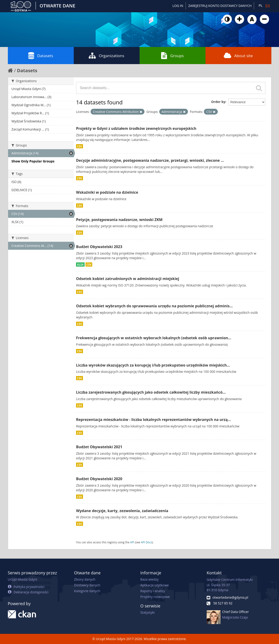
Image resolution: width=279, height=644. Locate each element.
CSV (80, 146)
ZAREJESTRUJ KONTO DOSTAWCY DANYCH (220, 6)
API (132, 542)
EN (268, 6)
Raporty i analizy (153, 591)
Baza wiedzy (149, 579)
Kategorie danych (87, 591)
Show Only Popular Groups (33, 161)
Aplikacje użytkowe (155, 585)
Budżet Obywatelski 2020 (99, 479)
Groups (172, 56)
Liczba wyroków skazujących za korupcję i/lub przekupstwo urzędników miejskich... (153, 365)
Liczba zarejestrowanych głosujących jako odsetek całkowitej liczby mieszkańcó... (151, 392)
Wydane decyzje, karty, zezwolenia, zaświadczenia (122, 511)
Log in (178, 6)
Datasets (41, 56)
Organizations (106, 56)
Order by (218, 102)
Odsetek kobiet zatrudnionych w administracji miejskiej (128, 279)
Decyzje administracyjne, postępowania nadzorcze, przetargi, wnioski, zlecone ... (150, 160)
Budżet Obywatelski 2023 (99, 247)
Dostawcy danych (87, 585)
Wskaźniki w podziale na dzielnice (107, 192)
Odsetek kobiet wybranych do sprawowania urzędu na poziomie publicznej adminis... (154, 306)
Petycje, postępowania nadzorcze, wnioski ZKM (119, 220)
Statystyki (147, 612)
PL (261, 6)
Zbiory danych (85, 579)
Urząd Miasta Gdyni (23, 579)
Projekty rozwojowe (155, 597)
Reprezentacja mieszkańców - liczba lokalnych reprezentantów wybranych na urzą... (153, 420)
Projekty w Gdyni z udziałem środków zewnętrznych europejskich (136, 128)
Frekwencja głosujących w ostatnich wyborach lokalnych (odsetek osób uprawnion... (154, 338)
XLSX (80, 264)
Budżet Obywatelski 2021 (99, 447)
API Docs (146, 542)
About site (238, 56)
